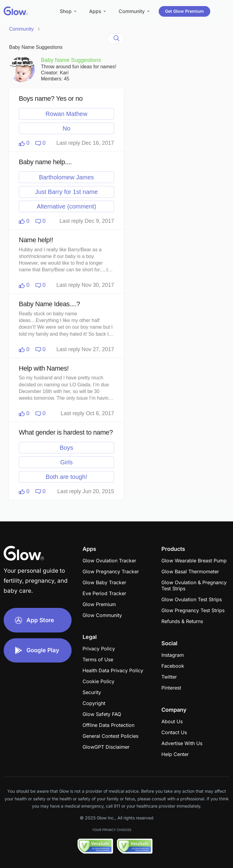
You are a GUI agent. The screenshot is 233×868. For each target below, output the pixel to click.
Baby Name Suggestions (36, 47)
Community (21, 29)
